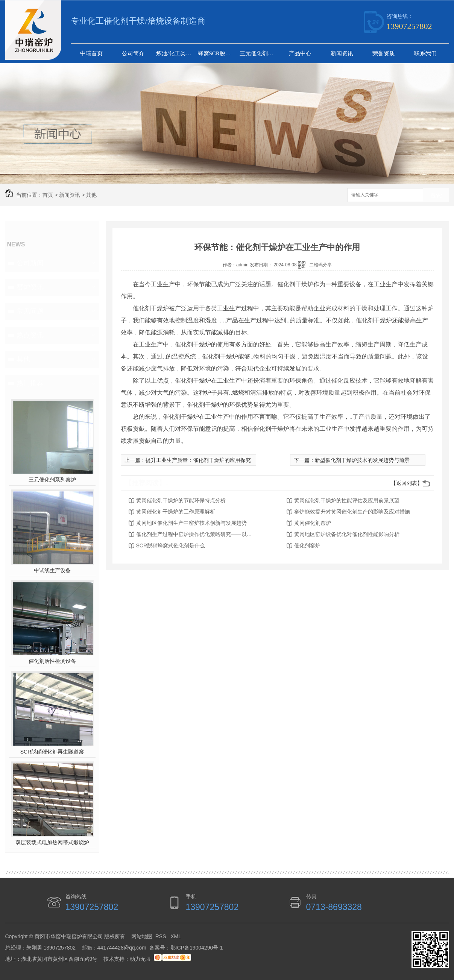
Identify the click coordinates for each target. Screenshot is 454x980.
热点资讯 (30, 335)
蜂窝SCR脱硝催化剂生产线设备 (218, 53)
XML (176, 936)
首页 (48, 195)
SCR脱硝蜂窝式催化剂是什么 (171, 545)
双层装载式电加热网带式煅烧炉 (52, 842)
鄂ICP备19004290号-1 (197, 948)
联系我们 (425, 53)
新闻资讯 (342, 53)
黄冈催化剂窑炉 (313, 523)
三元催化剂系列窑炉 (260, 53)
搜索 (436, 195)
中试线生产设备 (52, 570)
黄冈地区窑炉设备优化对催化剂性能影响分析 (347, 534)
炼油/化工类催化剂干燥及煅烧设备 (176, 53)
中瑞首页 (91, 53)
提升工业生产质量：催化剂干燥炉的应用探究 (198, 460)
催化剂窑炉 (307, 545)
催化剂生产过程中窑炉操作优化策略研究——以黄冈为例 (196, 534)
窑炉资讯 (30, 287)
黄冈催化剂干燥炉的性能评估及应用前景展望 (347, 500)
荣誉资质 (384, 53)
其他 (91, 195)
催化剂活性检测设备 (52, 661)
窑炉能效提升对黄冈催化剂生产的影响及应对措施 (352, 512)
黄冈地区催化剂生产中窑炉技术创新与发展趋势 (191, 523)
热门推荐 (30, 383)
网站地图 (142, 936)
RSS (162, 936)
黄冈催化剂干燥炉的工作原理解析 (176, 512)
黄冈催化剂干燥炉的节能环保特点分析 (181, 500)
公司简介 (133, 53)
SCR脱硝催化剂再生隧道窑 (52, 752)
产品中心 (300, 53)
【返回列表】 (407, 483)
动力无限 (140, 959)
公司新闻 (30, 263)
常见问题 (30, 311)
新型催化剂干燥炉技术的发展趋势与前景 (362, 460)
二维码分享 (320, 265)
